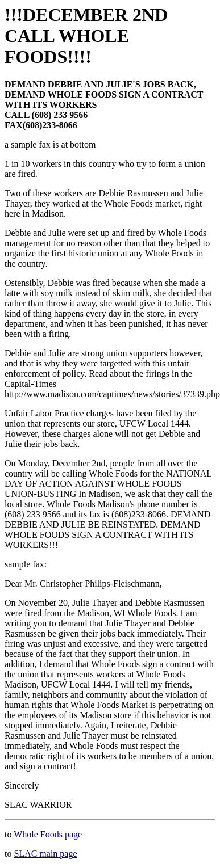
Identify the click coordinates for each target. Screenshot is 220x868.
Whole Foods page (48, 834)
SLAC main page (45, 854)
